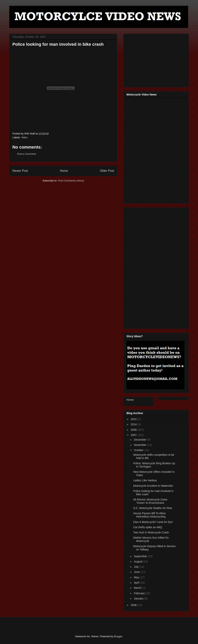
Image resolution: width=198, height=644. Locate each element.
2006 (134, 605)
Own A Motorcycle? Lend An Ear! (153, 522)
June (137, 572)
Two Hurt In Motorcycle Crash (151, 532)
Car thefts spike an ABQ (148, 527)
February (140, 593)
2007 (134, 435)
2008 (134, 430)
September (141, 556)
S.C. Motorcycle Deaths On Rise (153, 508)
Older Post (107, 171)
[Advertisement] (155, 59)
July (137, 567)
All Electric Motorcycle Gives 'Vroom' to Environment (150, 501)
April (137, 583)
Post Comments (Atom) (71, 181)
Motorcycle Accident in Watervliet (153, 486)
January (139, 598)
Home (64, 171)
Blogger (118, 636)
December (140, 440)
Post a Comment (27, 154)
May (137, 577)
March (138, 588)
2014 (134, 424)
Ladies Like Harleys (145, 480)
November (140, 445)
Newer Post (20, 171)
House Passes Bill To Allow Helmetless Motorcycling (149, 515)
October (139, 450)
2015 (134, 419)
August (138, 561)
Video (24, 137)
